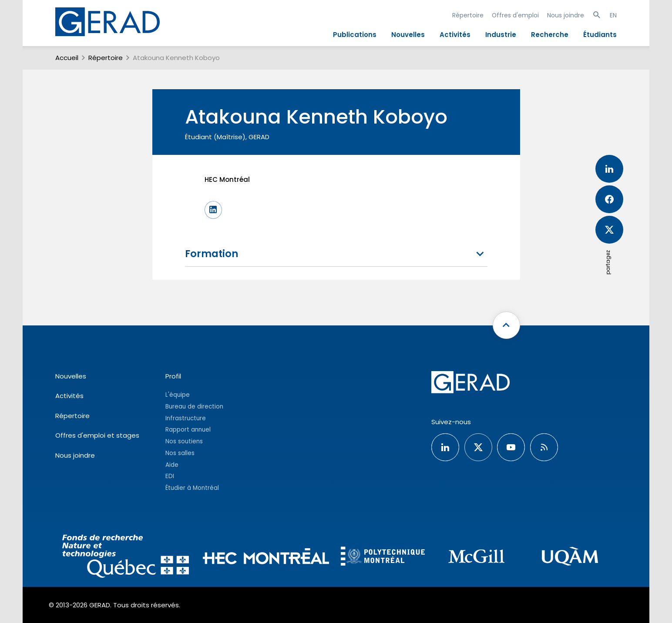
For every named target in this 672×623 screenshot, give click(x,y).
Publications (355, 35)
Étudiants (600, 35)
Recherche (550, 35)
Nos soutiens (184, 441)
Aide (172, 465)
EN (613, 15)
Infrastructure (186, 418)
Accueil (67, 58)
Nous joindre (566, 15)
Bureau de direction (194, 407)
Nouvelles (408, 35)
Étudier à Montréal (192, 488)
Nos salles (180, 453)
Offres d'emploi (515, 15)
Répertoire (468, 15)
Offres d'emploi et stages (97, 435)
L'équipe (178, 395)
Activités (455, 35)
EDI (170, 476)
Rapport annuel (188, 430)
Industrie (501, 35)
